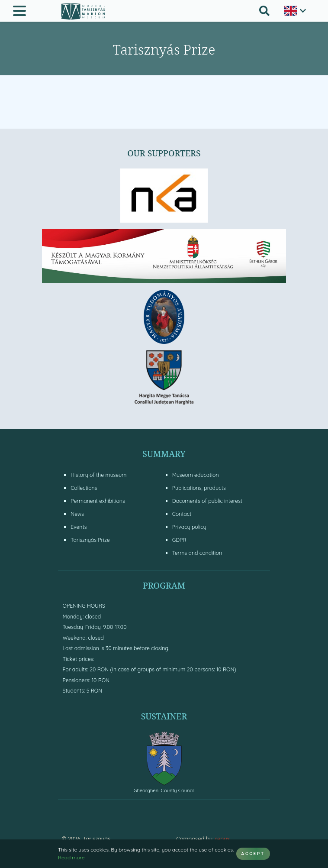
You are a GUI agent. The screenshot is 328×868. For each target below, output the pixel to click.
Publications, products (199, 488)
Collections (84, 488)
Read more (71, 857)
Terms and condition (197, 553)
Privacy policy (189, 527)
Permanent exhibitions (98, 501)
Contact (182, 514)
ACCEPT (253, 853)
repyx (222, 839)
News (77, 514)
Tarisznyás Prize (90, 540)
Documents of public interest (207, 501)
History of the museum (98, 475)
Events (79, 527)
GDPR (179, 540)
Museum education (196, 475)
